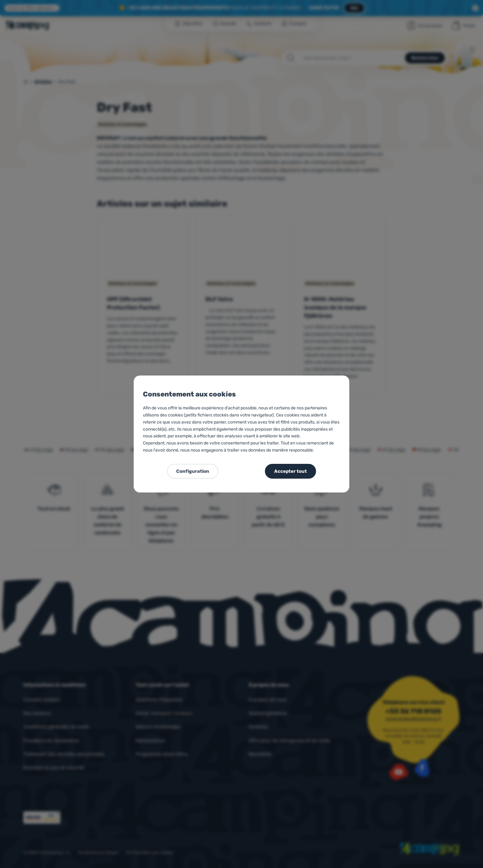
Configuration (193, 471)
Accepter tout (290, 471)
